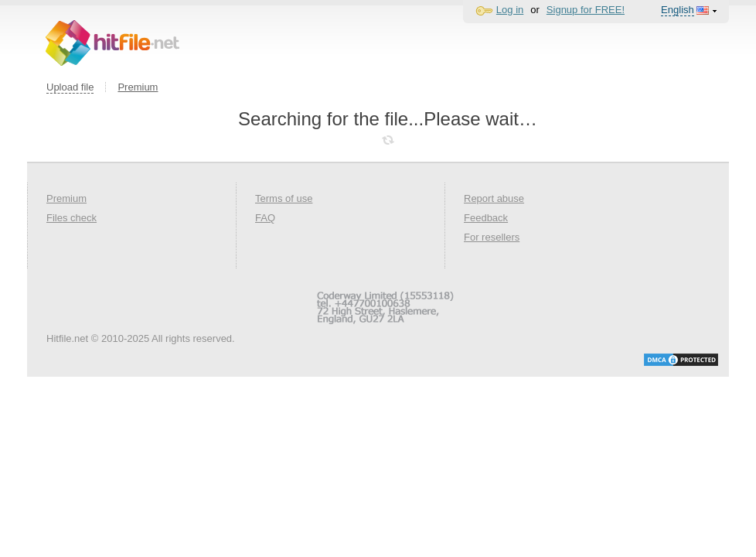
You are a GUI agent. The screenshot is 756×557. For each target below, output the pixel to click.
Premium (138, 87)
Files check (72, 218)
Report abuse (494, 198)
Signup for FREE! (586, 10)
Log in (510, 10)
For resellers (492, 237)
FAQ (265, 218)
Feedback (486, 218)
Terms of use (284, 198)
